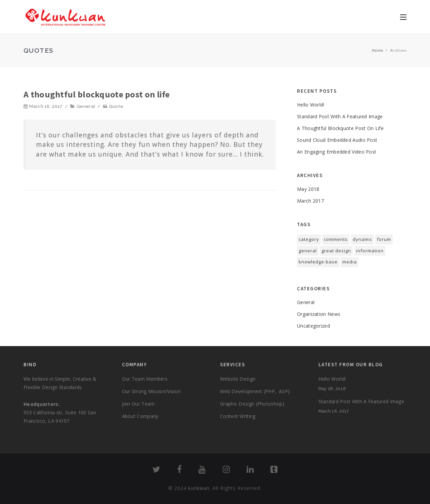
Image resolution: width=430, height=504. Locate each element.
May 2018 (308, 189)
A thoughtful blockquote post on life (97, 94)
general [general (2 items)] (308, 251)
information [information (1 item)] (370, 251)
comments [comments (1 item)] (336, 239)
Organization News (319, 314)
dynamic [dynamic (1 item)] (362, 239)
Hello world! (311, 105)
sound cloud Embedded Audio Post (337, 140)
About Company (140, 416)
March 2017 (310, 201)
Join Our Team (138, 404)
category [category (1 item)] (309, 239)
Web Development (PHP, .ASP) (255, 391)
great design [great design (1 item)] (336, 251)
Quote (116, 106)
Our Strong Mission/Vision (152, 391)
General (86, 106)
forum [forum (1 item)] (384, 239)
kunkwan (199, 488)
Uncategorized (313, 326)
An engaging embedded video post (337, 152)
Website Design (238, 379)
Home (378, 50)
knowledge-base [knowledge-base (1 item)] (318, 262)
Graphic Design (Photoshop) (252, 404)
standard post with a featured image (340, 116)
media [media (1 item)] (350, 262)
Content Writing (238, 416)
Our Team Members (145, 379)
